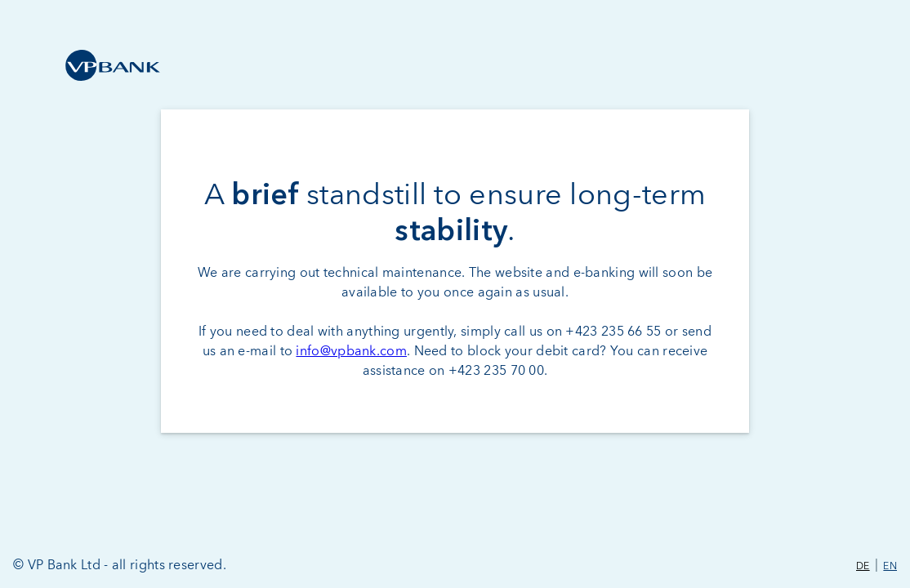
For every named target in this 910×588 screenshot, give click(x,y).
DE (863, 567)
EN (890, 567)
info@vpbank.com (351, 351)
